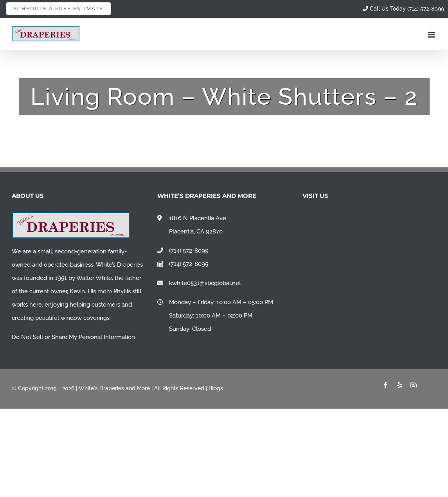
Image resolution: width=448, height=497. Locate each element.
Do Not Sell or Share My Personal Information (73, 337)
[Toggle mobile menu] (432, 35)
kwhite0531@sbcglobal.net (205, 283)
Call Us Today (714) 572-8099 (403, 9)
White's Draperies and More (114, 388)
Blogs (216, 388)
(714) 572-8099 (189, 251)
